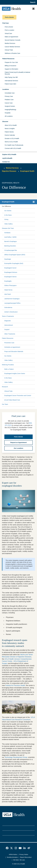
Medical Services (10, 43)
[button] (18, 155)
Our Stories (8, 211)
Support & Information (11, 69)
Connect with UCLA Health (13, 148)
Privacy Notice (24, 854)
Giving (6, 219)
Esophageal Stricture (11, 272)
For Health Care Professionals (14, 145)
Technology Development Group (16, 757)
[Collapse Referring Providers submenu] (35, 365)
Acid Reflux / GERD (10, 237)
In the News (8, 215)
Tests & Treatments (8, 316)
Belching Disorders (10, 246)
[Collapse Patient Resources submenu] (35, 338)
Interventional (8, 325)
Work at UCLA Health (11, 142)
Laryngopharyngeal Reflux (12, 303)
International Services (11, 81)
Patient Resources (8, 59)
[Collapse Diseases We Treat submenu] (35, 228)
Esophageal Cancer (10, 268)
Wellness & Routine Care (12, 53)
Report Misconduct (26, 857)
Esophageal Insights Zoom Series (15, 373)
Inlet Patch (8, 294)
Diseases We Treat (8, 228)
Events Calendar (10, 135)
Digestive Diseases (9, 171)
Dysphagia (8, 259)
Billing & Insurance (10, 66)
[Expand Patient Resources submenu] (24, 338)
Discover (5, 122)
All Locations (9, 116)
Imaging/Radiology (10, 110)
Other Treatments (10, 334)
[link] (7, 848)
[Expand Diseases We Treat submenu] (24, 228)
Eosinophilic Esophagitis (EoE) (14, 263)
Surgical (7, 329)
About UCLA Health (11, 125)
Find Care (6, 23)
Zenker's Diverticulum (11, 312)
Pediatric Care (9, 100)
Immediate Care (10, 93)
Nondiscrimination (12, 857)
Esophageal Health (27, 171)
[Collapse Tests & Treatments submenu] (35, 316)
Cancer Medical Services (12, 47)
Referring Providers (8, 365)
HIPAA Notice (13, 854)
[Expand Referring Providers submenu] (24, 365)
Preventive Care (9, 343)
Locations (6, 89)
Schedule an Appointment (12, 347)
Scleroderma (8, 307)
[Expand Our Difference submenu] (23, 206)
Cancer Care (9, 103)
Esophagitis (8, 281)
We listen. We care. (19, 860)
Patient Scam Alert (10, 84)
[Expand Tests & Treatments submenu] (24, 316)
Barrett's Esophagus (11, 241)
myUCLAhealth (7, 158)
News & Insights (10, 129)
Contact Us (6, 162)
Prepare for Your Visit (11, 62)
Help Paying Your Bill (11, 77)
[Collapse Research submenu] (35, 387)
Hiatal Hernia (8, 290)
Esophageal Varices (10, 277)
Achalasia (7, 233)
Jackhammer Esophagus (12, 299)
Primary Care (9, 96)
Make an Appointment (11, 37)
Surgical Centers (10, 106)
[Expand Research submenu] (21, 387)
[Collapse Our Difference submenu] (35, 206)
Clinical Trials (9, 50)
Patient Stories (9, 132)
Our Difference (6, 206)
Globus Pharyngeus (10, 285)
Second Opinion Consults (13, 40)
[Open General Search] (32, 2)
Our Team (5, 404)
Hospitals (8, 113)
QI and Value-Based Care (12, 400)
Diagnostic (8, 321)
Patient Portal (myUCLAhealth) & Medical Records (17, 73)
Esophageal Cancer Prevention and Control (18, 396)
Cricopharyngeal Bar (11, 250)
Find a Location (9, 30)
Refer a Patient (9, 369)
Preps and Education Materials (14, 351)
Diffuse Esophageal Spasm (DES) (15, 255)
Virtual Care (8, 33)
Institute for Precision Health (15, 685)
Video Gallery (8, 224)
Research (5, 387)
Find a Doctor (9, 27)
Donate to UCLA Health (12, 138)
